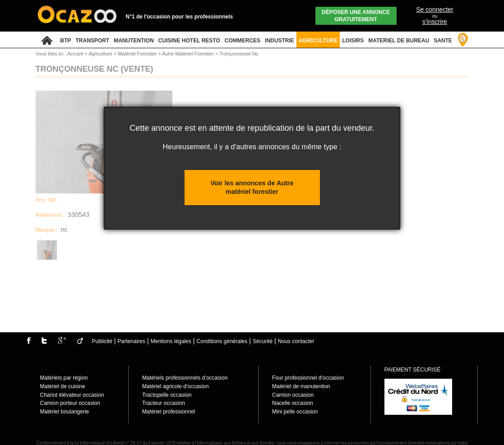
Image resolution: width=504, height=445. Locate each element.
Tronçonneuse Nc (239, 54)
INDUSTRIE (280, 41)
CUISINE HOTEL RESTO (189, 41)
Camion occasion (293, 395)
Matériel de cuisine (63, 386)
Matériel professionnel (169, 412)
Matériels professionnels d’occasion (185, 378)
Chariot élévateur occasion (72, 395)
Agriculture (101, 54)
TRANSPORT (93, 41)
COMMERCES (243, 41)
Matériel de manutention (301, 386)
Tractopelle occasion (167, 395)
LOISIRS (353, 41)
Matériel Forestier (138, 54)
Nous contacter (296, 341)
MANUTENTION (134, 41)
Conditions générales (222, 341)
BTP (66, 41)
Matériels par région (64, 378)
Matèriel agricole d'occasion (176, 386)
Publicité (102, 341)
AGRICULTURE (318, 41)
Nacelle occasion (293, 403)
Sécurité (263, 341)
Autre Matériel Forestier (189, 54)
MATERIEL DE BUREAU (399, 41)
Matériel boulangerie (65, 412)
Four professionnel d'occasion (308, 378)
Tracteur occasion (164, 403)
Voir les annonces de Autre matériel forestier (252, 187)
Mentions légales (171, 341)
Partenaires (132, 341)
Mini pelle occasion (295, 412)
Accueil (75, 54)
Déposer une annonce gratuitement (356, 16)
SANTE (443, 41)
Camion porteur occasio (69, 403)
